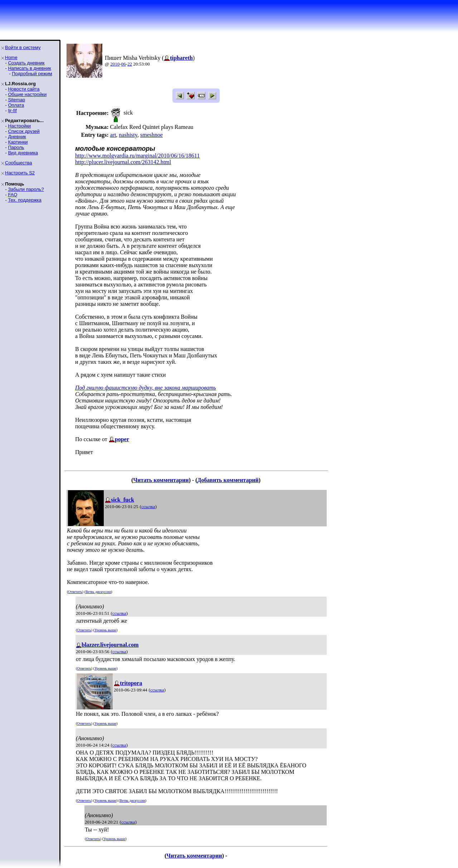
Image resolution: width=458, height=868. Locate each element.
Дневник (17, 137)
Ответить (75, 592)
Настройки (19, 126)
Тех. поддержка (25, 200)
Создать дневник (26, 63)
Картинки (18, 142)
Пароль (16, 147)
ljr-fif (12, 110)
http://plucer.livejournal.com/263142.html (123, 162)
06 (124, 64)
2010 (115, 64)
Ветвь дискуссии (98, 592)
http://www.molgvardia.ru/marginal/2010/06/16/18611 (137, 156)
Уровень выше (105, 630)
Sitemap (16, 100)
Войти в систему (23, 47)
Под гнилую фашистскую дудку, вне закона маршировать (146, 388)
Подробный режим (32, 74)
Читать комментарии (161, 480)
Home (11, 57)
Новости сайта (24, 89)
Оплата (16, 105)
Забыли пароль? (26, 189)
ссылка (148, 507)
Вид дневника (23, 153)
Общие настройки (27, 94)
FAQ (13, 195)
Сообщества (19, 163)
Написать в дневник (29, 68)
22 (130, 64)
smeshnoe (152, 135)
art (113, 135)
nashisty (128, 135)
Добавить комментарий (228, 480)
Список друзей (24, 131)
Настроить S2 (20, 173)
